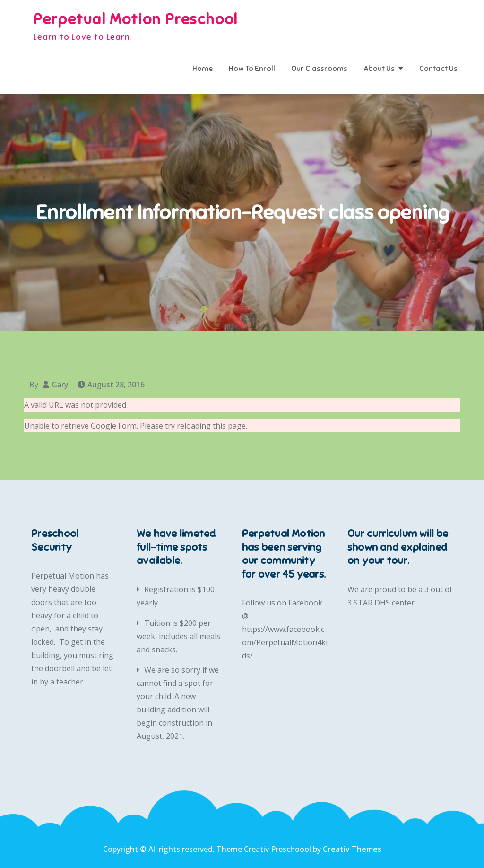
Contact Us (438, 69)
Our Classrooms (319, 69)
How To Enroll (252, 69)
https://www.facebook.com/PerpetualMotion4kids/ (285, 642)
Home (203, 69)
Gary (60, 385)
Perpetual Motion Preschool (135, 19)
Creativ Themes (352, 849)
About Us (379, 69)
